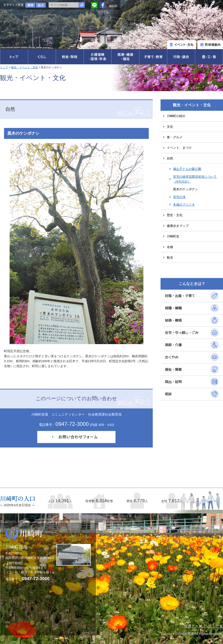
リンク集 (216, 626)
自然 (170, 158)
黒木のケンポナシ (186, 189)
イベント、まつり (179, 148)
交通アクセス (195, 626)
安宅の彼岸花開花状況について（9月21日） (195, 179)
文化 (170, 127)
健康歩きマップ (178, 226)
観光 (170, 257)
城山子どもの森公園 (187, 169)
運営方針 (113, 6)
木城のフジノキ (184, 205)
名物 (170, 247)
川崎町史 (173, 236)
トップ (4, 67)
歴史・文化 (175, 215)
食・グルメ (175, 137)
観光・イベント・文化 (25, 67)
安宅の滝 (179, 197)
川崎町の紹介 (176, 116)
